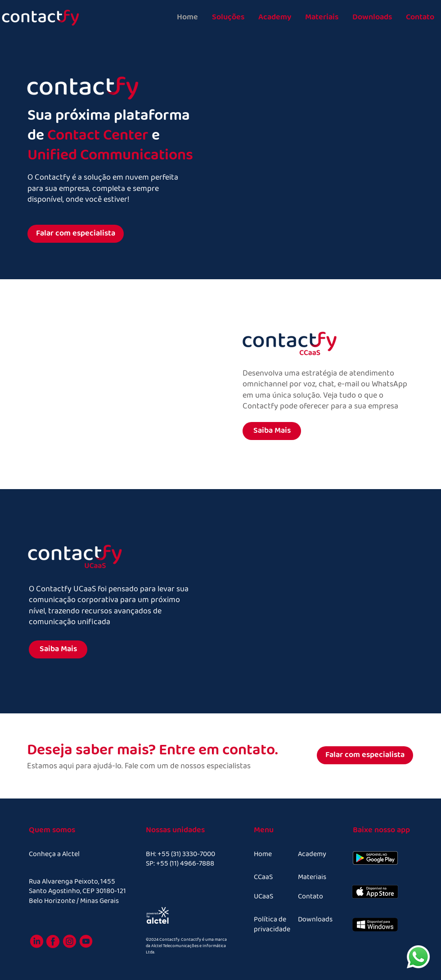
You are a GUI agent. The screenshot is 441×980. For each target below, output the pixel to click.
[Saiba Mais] (272, 431)
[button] (228, 17)
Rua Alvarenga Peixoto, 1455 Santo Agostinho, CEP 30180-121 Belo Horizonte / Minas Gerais (77, 892)
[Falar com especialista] (76, 234)
